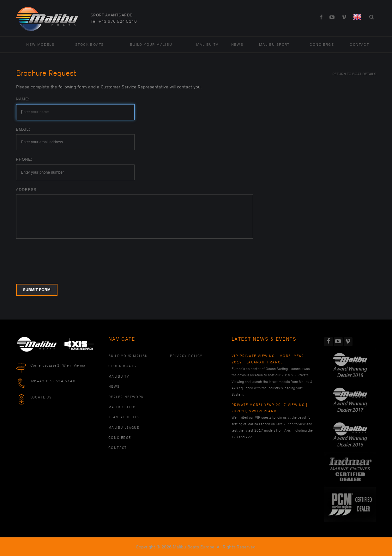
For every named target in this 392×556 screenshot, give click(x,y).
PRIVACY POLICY (186, 356)
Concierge (322, 45)
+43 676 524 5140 (118, 21)
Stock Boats (89, 45)
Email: (23, 129)
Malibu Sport (274, 45)
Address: (27, 190)
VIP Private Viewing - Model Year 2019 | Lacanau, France (268, 359)
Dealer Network (126, 397)
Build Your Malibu (151, 45)
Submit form (37, 290)
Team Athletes (124, 417)
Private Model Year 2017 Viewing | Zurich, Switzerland (269, 408)
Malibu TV (207, 45)
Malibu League (124, 428)
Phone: (24, 159)
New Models (40, 45)
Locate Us (41, 398)
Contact (359, 45)
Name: (23, 99)
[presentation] (64, 257)
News (237, 45)
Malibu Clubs (123, 407)
